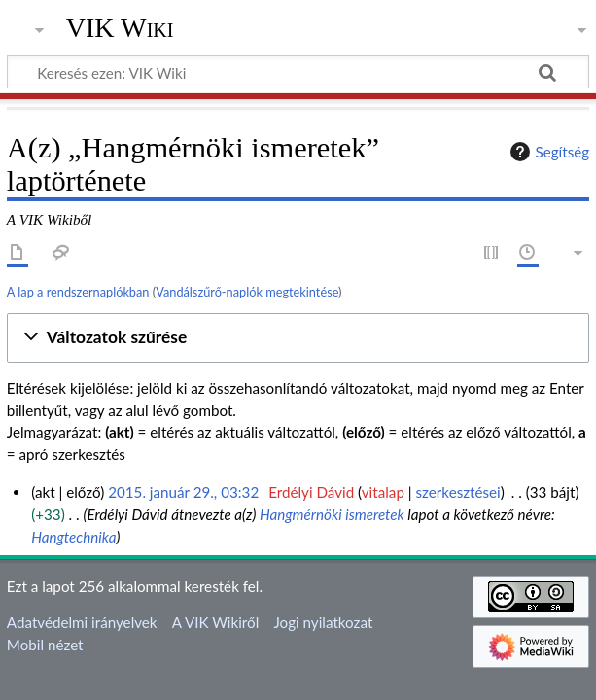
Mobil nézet (45, 645)
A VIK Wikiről (215, 622)
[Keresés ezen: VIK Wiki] (298, 72)
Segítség (547, 152)
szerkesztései (458, 492)
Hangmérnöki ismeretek (332, 514)
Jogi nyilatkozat (323, 622)
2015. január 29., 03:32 (183, 492)
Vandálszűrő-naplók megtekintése (247, 292)
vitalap (383, 492)
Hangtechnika (73, 537)
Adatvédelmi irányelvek (82, 622)
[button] (298, 338)
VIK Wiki (120, 28)
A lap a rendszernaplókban (78, 292)
